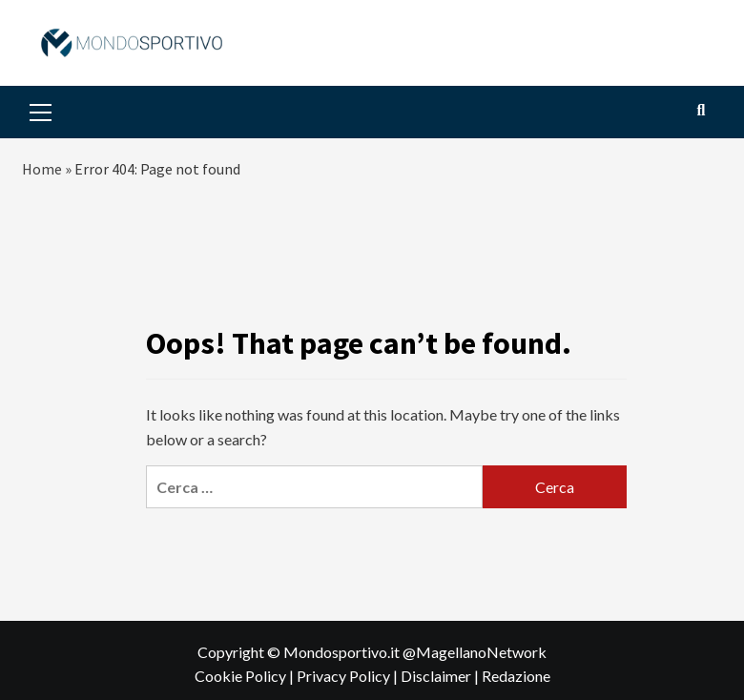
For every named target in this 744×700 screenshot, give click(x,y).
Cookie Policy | (246, 676)
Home (42, 169)
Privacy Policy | (349, 676)
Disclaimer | (441, 676)
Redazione (516, 676)
